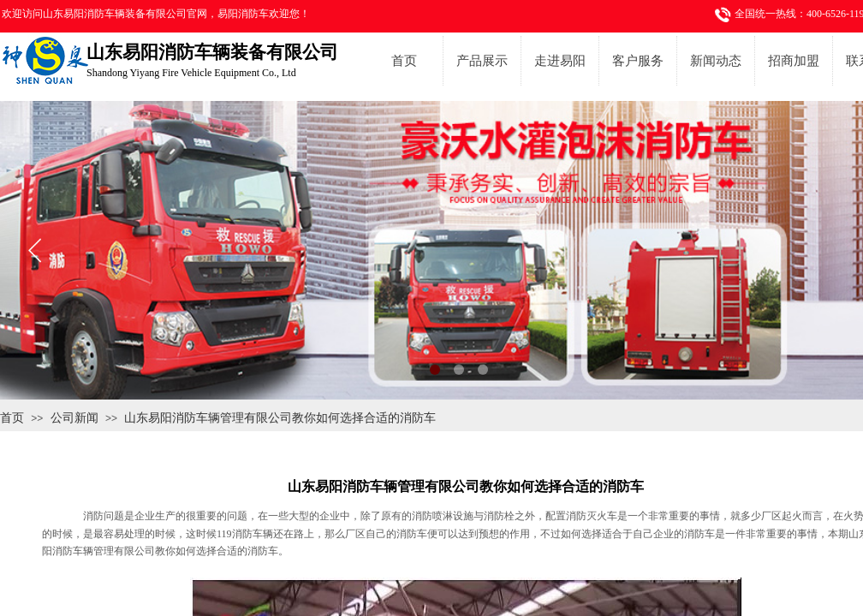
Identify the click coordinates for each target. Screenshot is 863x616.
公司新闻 (74, 418)
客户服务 (638, 61)
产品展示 (482, 61)
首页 (404, 61)
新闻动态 (716, 61)
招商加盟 (794, 61)
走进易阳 (560, 61)
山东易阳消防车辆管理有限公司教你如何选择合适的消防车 (280, 418)
